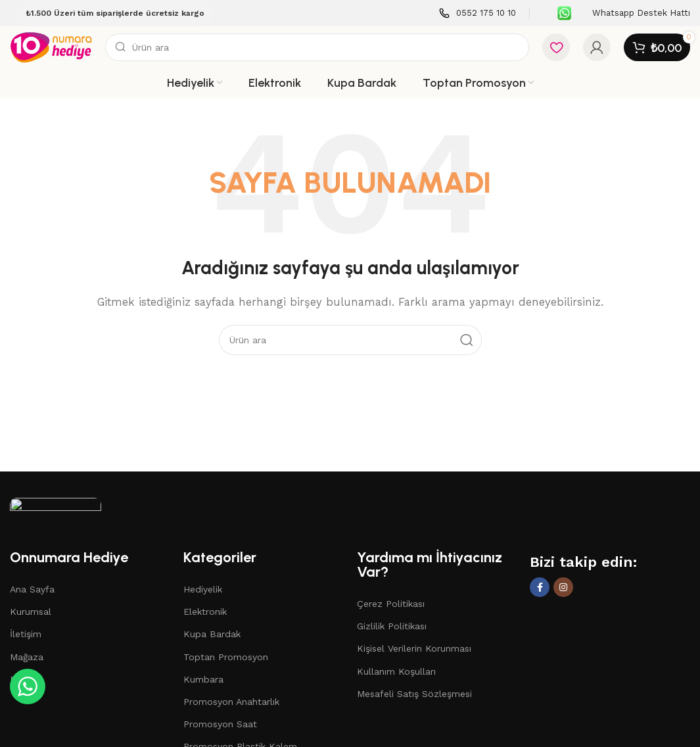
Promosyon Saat (220, 724)
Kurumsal (31, 612)
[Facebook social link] (540, 587)
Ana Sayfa (32, 589)
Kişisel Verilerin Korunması (414, 648)
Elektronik (205, 612)
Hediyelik (203, 589)
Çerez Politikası (391, 604)
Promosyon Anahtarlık (231, 702)
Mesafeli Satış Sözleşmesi (414, 694)
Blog (20, 679)
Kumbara (203, 679)
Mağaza (27, 657)
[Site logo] (51, 47)
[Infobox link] (478, 13)
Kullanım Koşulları (396, 671)
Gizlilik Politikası (392, 626)
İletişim (26, 634)
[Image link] (56, 517)
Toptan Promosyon (226, 657)
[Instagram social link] (563, 587)
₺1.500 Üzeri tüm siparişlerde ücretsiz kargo (115, 13)
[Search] (317, 47)
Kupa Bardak (212, 634)
